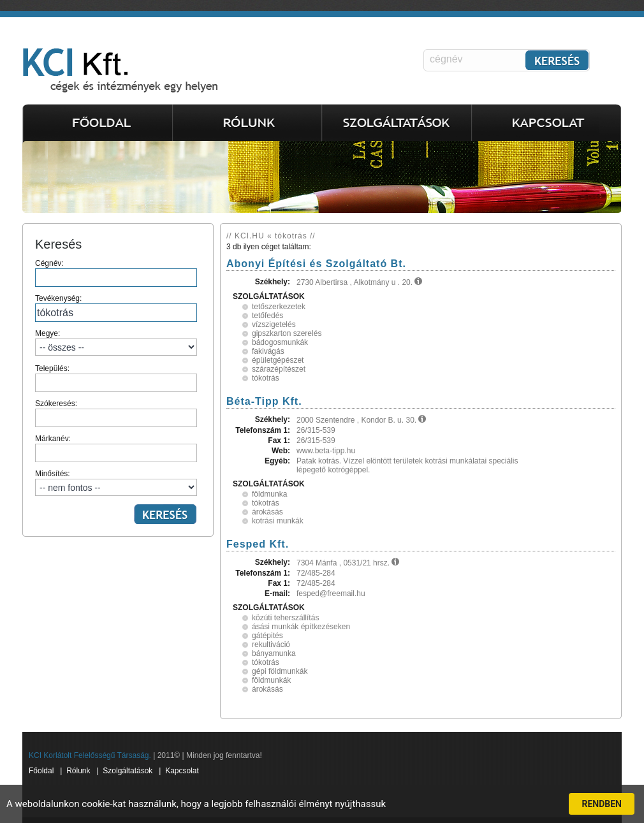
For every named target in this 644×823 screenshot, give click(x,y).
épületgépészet (278, 360)
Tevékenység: (116, 308)
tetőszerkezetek (279, 307)
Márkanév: (116, 448)
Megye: (116, 342)
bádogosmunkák (280, 342)
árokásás (267, 512)
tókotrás (266, 378)
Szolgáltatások (128, 771)
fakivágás (268, 351)
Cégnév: (116, 273)
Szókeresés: (116, 413)
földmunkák (271, 680)
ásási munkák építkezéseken (301, 627)
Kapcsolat (182, 771)
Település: (116, 378)
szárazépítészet (279, 369)
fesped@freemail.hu (331, 594)
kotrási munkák (278, 521)
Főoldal (41, 771)
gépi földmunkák (280, 671)
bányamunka (274, 653)
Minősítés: (116, 483)
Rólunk (78, 771)
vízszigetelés (274, 324)
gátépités (267, 636)
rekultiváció (271, 645)
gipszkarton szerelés (287, 333)
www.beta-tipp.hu (326, 451)
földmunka (269, 494)
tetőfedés (267, 316)
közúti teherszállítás (285, 618)
